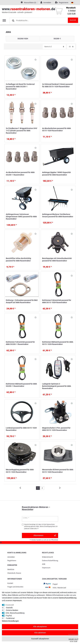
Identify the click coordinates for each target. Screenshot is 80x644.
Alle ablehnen (40, 633)
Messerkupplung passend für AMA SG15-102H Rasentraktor (20, 471)
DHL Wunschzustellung (15, 613)
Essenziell (10, 605)
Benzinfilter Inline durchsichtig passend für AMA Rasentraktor (18, 259)
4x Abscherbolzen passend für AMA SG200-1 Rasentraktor (20, 174)
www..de (37, 10)
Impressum (46, 568)
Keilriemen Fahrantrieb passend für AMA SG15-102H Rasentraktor (57, 301)
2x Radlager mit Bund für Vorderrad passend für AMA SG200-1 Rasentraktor (20, 86)
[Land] (72, 3)
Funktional (10, 618)
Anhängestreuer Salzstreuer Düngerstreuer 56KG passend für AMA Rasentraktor (21, 217)
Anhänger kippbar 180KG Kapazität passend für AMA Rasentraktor (56, 174)
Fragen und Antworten (15, 587)
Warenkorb (11, 573)
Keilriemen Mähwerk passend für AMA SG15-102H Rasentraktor (58, 343)
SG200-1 (57, 39)
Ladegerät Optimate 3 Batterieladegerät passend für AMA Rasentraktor (57, 386)
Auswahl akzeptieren (40, 639)
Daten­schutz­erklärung (50, 561)
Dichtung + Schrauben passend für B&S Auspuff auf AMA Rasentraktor (22, 301)
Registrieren (12, 561)
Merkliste (11, 569)
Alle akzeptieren (40, 627)
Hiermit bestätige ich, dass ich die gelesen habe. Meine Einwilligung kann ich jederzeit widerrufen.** (41, 527)
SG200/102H (23, 39)
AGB (44, 564)
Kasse (19, 573)
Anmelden (11, 557)
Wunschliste (36, 60)
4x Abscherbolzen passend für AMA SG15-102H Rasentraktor (56, 129)
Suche (73, 20)
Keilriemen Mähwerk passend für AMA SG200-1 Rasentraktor (21, 385)
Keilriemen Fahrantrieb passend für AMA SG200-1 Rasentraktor (20, 343)
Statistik (9, 608)
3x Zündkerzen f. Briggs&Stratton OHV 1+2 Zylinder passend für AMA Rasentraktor (22, 131)
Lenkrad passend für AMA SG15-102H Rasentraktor (21, 429)
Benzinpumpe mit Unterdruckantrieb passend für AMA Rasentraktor (57, 259)
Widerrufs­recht (47, 557)
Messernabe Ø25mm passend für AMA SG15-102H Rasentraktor (58, 471)
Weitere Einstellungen (10, 621)
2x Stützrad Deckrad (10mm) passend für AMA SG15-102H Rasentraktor (57, 85)
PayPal (9, 616)
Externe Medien (12, 610)
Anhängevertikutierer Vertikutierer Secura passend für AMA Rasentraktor (58, 215)
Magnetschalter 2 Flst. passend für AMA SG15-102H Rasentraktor (56, 429)
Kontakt (10, 583)
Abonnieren (45, 535)
